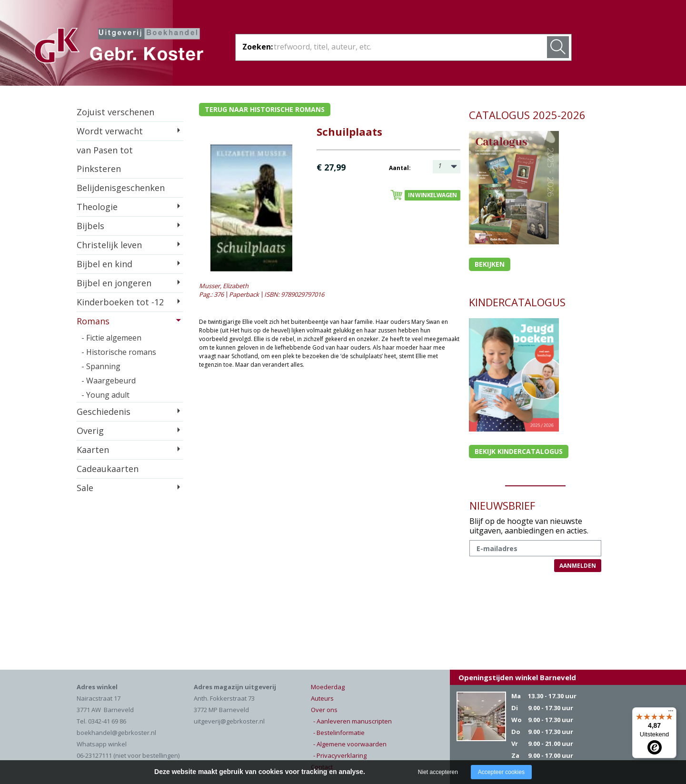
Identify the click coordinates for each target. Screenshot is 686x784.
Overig (90, 431)
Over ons (324, 710)
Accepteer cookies (501, 772)
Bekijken (490, 264)
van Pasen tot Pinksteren (105, 159)
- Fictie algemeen (111, 338)
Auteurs (322, 698)
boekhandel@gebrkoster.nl (116, 733)
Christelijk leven (109, 245)
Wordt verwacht (110, 131)
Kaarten (93, 450)
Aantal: (400, 168)
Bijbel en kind (104, 264)
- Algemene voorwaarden (350, 744)
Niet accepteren (438, 772)
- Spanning (101, 366)
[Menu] (671, 713)
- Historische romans (119, 352)
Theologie (97, 207)
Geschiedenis (104, 412)
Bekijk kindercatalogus (519, 451)
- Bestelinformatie (339, 733)
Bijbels (90, 226)
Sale (85, 488)
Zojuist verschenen (115, 112)
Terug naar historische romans (265, 109)
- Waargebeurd (109, 381)
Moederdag (328, 687)
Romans (93, 321)
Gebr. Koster (119, 47)
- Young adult (105, 395)
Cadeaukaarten (108, 469)
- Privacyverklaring (340, 755)
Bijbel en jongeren (114, 283)
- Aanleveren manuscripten (353, 721)
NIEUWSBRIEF (502, 505)
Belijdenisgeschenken (121, 188)
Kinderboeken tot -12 (120, 302)
